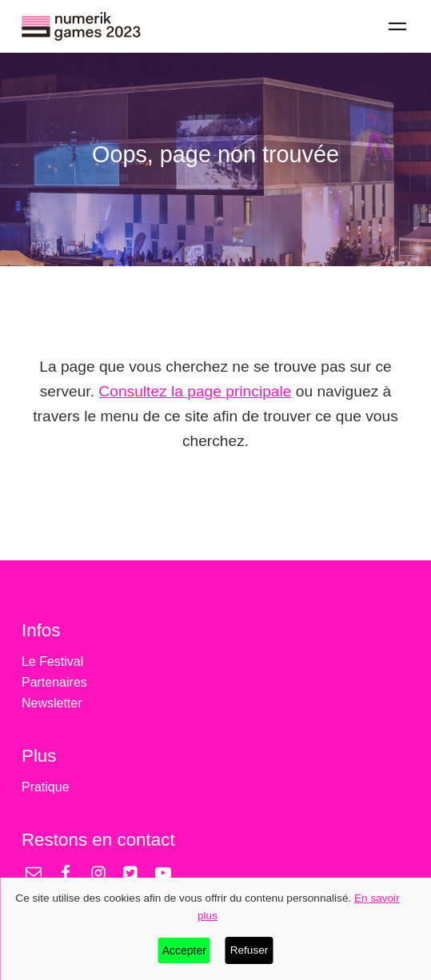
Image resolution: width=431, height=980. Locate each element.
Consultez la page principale (195, 391)
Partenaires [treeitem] (54, 682)
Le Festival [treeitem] (52, 661)
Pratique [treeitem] (46, 787)
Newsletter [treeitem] (52, 703)
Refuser (249, 950)
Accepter (184, 950)
